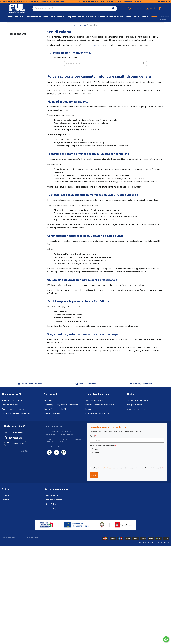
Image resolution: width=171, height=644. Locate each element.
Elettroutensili (51, 394)
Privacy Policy (50, 504)
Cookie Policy (50, 509)
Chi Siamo (6, 496)
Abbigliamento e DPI (12, 394)
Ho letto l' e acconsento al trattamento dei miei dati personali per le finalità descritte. (128, 468)
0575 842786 (16, 433)
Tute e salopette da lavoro (13, 409)
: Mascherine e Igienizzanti (16, 414)
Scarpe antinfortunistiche (12, 401)
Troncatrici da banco (52, 414)
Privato (95, 449)
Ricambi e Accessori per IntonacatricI (101, 405)
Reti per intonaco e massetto (98, 414)
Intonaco (89, 409)
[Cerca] (75, 8)
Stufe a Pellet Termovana (138, 401)
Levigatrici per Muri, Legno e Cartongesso (61, 405)
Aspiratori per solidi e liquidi (55, 409)
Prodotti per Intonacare (97, 394)
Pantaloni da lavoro (10, 405)
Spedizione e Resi (52, 496)
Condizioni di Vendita (53, 500)
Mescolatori (49, 401)
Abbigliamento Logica (136, 409)
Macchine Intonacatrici (95, 401)
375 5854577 (16, 438)
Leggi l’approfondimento (92, 45)
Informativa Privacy (105, 468)
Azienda (95, 452)
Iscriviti (94, 475)
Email (93, 436)
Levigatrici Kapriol (135, 405)
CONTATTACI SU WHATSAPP (25, 1)
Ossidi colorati (18, 34)
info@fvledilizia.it (16, 444)
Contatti (5, 500)
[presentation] (108, 460)
